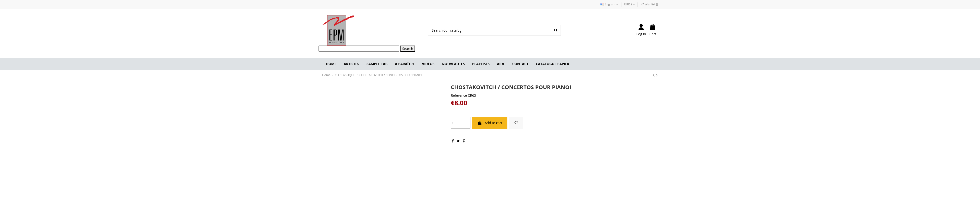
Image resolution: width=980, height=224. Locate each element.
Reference (459, 95)
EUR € (630, 4)
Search (408, 49)
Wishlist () (649, 4)
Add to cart (490, 123)
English (609, 4)
